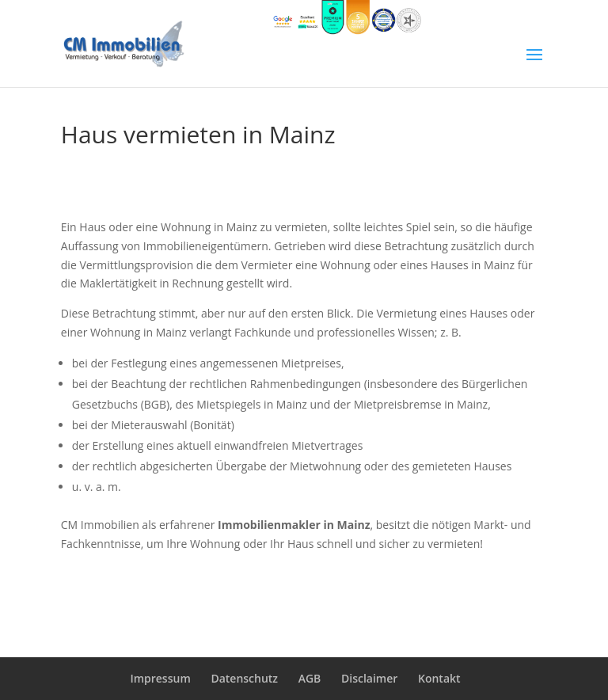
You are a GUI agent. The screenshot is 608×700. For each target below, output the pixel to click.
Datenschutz (244, 678)
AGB (310, 678)
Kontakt (439, 678)
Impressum (160, 678)
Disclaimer (369, 678)
